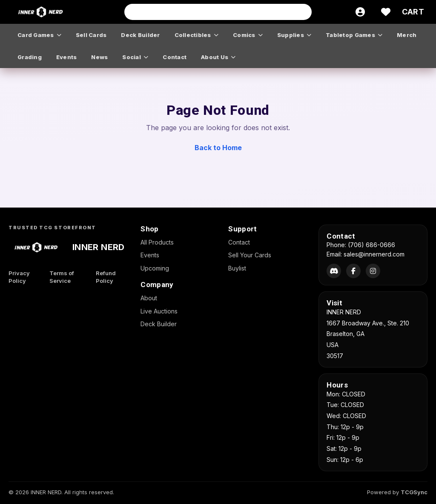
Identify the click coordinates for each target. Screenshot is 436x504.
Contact (239, 242)
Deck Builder (159, 324)
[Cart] (413, 12)
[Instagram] (373, 271)
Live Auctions (159, 311)
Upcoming (155, 268)
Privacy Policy (19, 277)
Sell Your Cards (250, 255)
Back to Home (218, 148)
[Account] (360, 12)
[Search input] (218, 12)
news (99, 57)
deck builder (140, 35)
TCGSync (414, 492)
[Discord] (334, 271)
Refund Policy (106, 277)
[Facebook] (353, 271)
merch (407, 35)
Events (150, 255)
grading (30, 57)
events (67, 57)
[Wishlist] (386, 12)
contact (175, 57)
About (149, 298)
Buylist (237, 268)
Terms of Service (62, 277)
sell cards (91, 35)
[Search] (303, 12)
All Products (157, 242)
